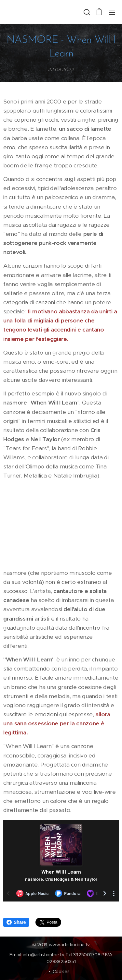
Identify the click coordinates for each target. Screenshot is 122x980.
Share (16, 922)
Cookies (61, 972)
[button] (86, 12)
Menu (112, 12)
